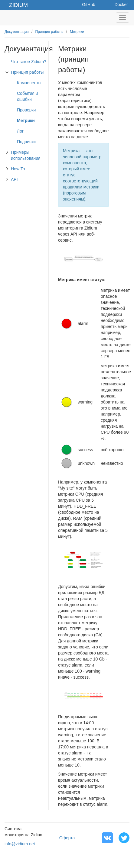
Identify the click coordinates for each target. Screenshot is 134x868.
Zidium (18, 5)
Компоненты (29, 83)
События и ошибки (28, 96)
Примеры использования (26, 155)
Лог (20, 131)
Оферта (67, 838)
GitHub (89, 5)
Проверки (26, 110)
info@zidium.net (20, 844)
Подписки (26, 142)
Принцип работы (49, 32)
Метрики (77, 32)
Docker (121, 5)
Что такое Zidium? (29, 62)
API (14, 179)
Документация (17, 32)
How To (18, 169)
